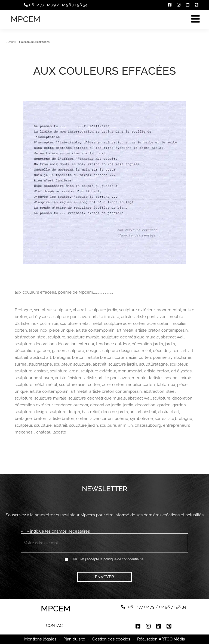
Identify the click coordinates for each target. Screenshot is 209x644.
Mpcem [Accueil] (25, 19)
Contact (56, 626)
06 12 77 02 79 (42, 5)
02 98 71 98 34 (74, 5)
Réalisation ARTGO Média (161, 639)
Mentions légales (40, 639)
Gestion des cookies (111, 639)
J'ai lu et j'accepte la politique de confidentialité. (108, 559)
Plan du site (74, 639)
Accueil (11, 42)
